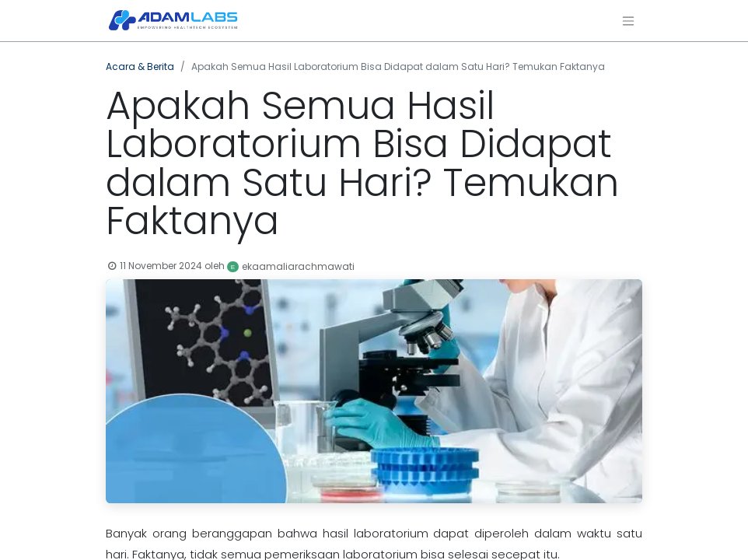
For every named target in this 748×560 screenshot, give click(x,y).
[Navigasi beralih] (628, 21)
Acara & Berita (140, 66)
